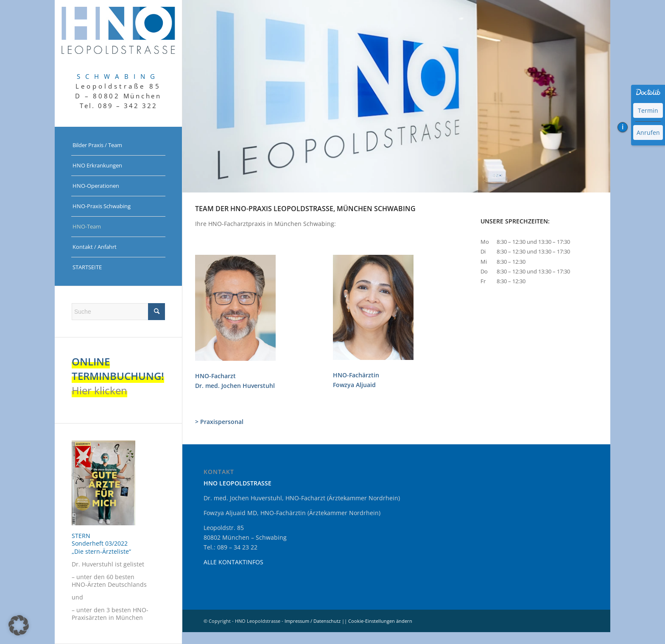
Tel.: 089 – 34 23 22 (231, 547)
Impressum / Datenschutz (313, 621)
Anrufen (648, 132)
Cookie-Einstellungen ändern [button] (380, 621)
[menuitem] (118, 145)
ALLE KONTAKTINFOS (233, 562)
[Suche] (118, 312)
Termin (648, 110)
